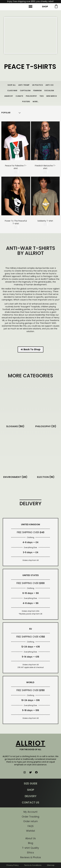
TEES (42, 96)
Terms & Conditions (33, 865)
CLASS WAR (12, 91)
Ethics (30, 853)
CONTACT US (31, 803)
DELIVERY (31, 796)
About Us (30, 838)
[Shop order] (6, 113)
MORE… (36, 102)
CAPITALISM (25, 91)
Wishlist (31, 831)
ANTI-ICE (50, 85)
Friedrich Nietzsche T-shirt (45, 167)
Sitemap (51, 865)
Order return (30, 821)
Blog (31, 843)
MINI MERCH (52, 96)
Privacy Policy (13, 865)
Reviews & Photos (31, 857)
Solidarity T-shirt (45, 221)
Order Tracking (30, 817)
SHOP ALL (12, 85)
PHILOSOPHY (31, 96)
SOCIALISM (49, 91)
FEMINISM (37, 91)
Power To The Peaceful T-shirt (16, 222)
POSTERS (26, 102)
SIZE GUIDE (31, 784)
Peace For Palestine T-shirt (16, 167)
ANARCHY (9, 96)
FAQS (31, 826)
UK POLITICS (37, 85)
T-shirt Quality (30, 848)
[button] (31, 6)
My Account (30, 812)
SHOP (45, 7)
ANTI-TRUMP (24, 85)
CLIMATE (19, 96)
